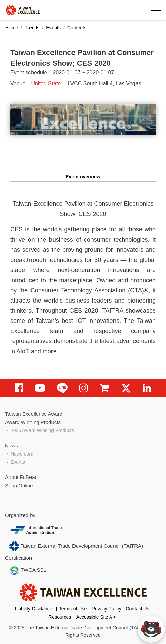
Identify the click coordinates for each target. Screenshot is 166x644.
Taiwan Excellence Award (34, 414)
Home (12, 28)
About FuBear (21, 477)
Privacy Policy (107, 609)
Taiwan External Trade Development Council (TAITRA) (76, 546)
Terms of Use (73, 609)
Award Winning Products (33, 422)
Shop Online (19, 485)
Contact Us (137, 609)
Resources (60, 617)
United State (46, 83)
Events (53, 28)
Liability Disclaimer (34, 609)
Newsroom (22, 454)
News (12, 446)
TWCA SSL (28, 571)
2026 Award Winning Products (42, 430)
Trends (32, 28)
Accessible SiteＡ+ (96, 617)
